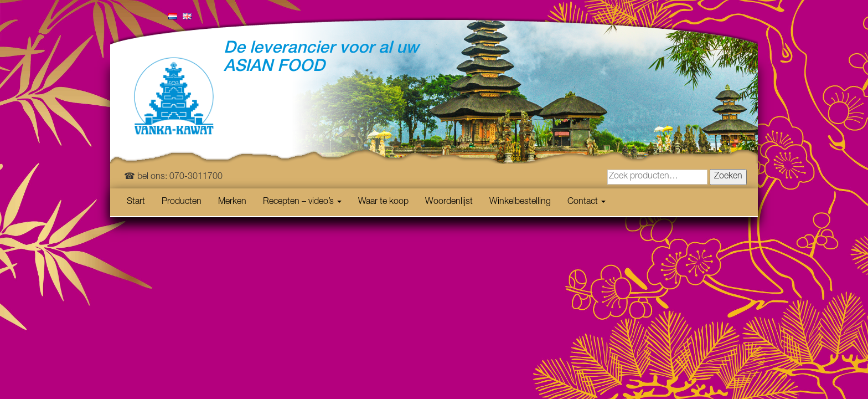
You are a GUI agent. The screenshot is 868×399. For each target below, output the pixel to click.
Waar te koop (383, 202)
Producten (182, 202)
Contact (587, 202)
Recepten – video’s (302, 202)
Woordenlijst (449, 202)
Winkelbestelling (520, 202)
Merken (232, 202)
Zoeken (728, 177)
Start (136, 202)
